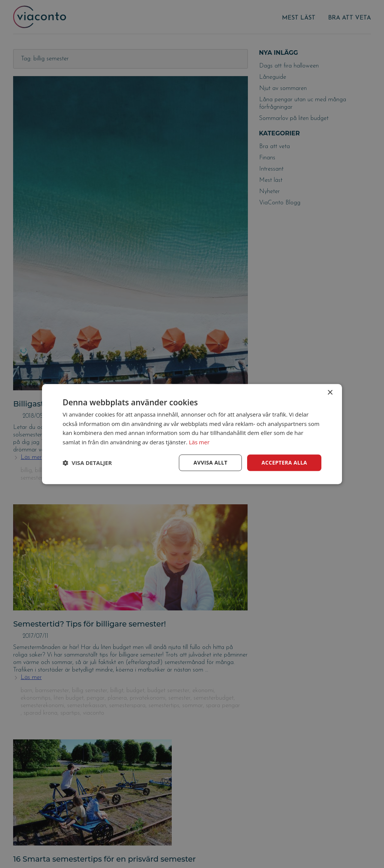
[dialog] (192, 434)
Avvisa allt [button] (209, 462)
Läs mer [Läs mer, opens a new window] (199, 442)
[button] (87, 463)
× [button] (330, 392)
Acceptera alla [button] (284, 462)
